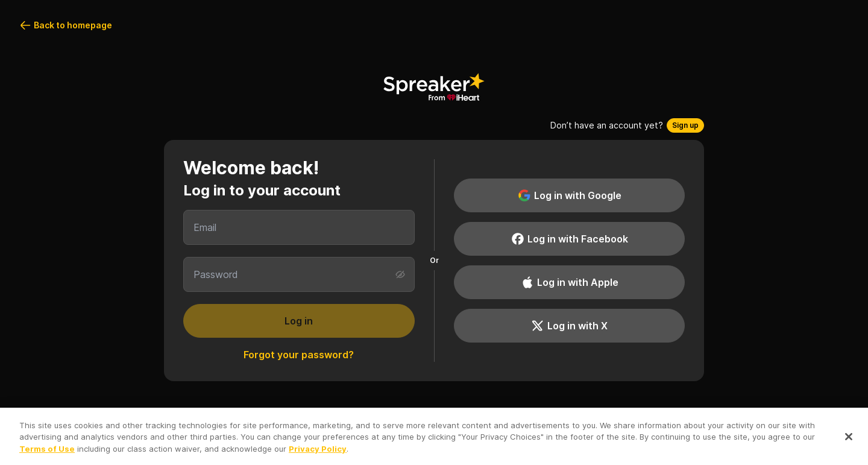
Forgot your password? (299, 355)
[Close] (849, 440)
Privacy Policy (318, 452)
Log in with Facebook (569, 239)
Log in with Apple (569, 282)
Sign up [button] (685, 125)
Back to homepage (66, 25)
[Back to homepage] (434, 87)
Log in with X (569, 326)
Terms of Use (47, 452)
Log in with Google (569, 195)
